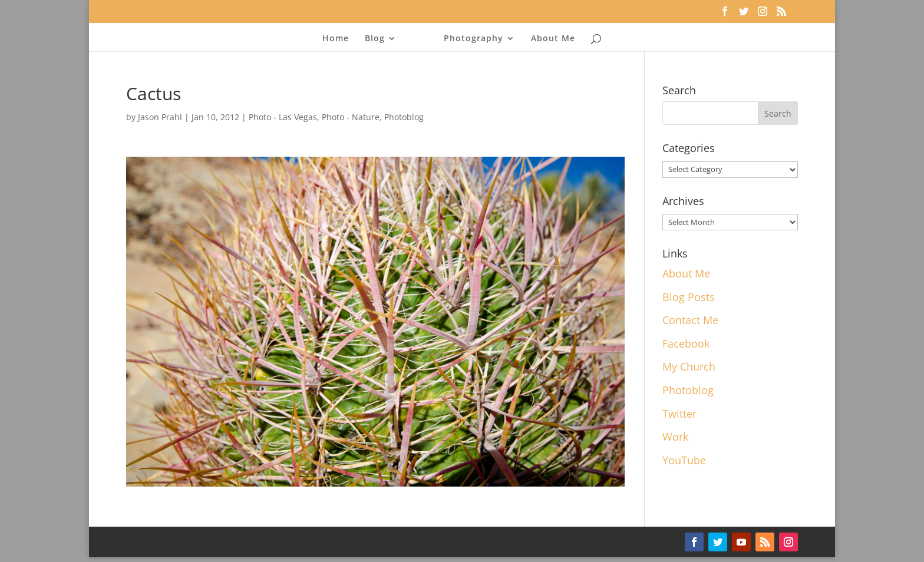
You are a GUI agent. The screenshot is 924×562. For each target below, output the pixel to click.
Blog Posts (689, 297)
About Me (550, 39)
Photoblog (404, 117)
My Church (689, 366)
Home (339, 39)
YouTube (684, 460)
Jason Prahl (160, 117)
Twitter (679, 414)
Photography (470, 39)
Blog (378, 39)
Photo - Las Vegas (283, 117)
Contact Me (690, 320)
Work (675, 437)
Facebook (686, 343)
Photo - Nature (351, 117)
